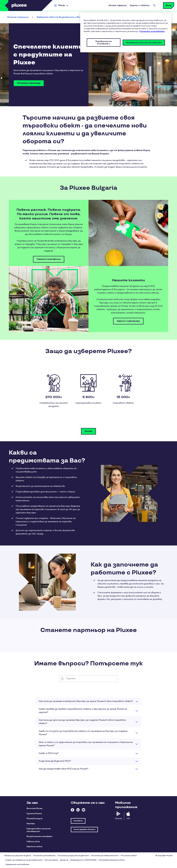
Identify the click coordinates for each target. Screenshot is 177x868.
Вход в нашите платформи (39, 836)
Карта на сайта (34, 846)
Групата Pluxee (34, 814)
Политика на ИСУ (129, 856)
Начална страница (18, 17)
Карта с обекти (140, 5)
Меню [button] (62, 5)
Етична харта (51, 860)
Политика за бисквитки (45, 856)
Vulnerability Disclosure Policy (112, 860)
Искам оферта (118, 5)
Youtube (84, 810)
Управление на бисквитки (17, 864)
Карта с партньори (128, 321)
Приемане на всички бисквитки (144, 43)
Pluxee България (35, 819)
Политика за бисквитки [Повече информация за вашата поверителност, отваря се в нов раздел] (152, 31)
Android (118, 819)
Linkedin (78, 810)
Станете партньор (29, 83)
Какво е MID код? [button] (49, 753)
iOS (128, 819)
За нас (88, 431)
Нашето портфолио (49, 259)
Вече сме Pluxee (34, 808)
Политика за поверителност (105, 856)
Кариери (31, 823)
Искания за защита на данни (18, 856)
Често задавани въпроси (84, 829)
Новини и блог (33, 841)
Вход (169, 5)
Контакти (78, 821)
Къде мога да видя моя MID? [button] (55, 761)
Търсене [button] (154, 5)
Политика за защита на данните (73, 856)
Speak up (64, 860)
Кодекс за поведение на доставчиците (24, 860)
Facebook (72, 810)
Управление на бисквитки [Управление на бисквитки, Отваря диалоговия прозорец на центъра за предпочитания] (104, 42)
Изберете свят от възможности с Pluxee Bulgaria (65, 17)
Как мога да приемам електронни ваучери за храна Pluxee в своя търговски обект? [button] (86, 701)
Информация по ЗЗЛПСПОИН (84, 860)
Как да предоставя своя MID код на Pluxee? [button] (64, 769)
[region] (126, 33)
